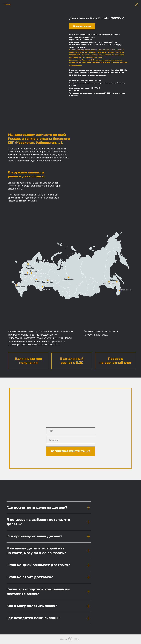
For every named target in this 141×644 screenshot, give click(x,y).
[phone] (70, 440)
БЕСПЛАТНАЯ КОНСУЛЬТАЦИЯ (71, 451)
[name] (70, 431)
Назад (8, 4)
